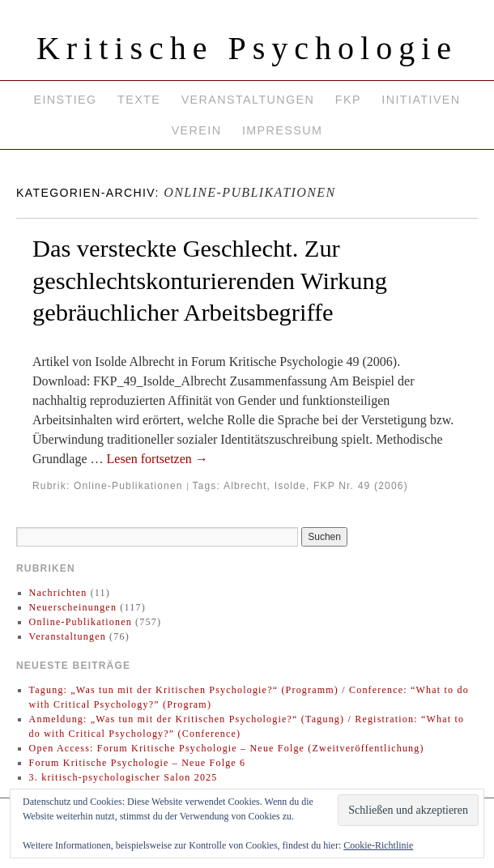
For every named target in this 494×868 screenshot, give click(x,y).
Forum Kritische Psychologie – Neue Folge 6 (138, 763)
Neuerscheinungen (73, 607)
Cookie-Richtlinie (378, 845)
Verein (197, 130)
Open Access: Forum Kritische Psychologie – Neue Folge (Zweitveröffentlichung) (227, 748)
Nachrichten (58, 593)
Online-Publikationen (128, 486)
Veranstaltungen (248, 100)
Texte (139, 100)
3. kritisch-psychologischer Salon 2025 (123, 777)
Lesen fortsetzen (158, 459)
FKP (348, 100)
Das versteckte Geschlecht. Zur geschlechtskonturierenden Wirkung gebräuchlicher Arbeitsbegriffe (210, 281)
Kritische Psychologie (247, 48)
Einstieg (65, 100)
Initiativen (421, 100)
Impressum (282, 130)
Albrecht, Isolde (265, 486)
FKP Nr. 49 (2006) (361, 486)
